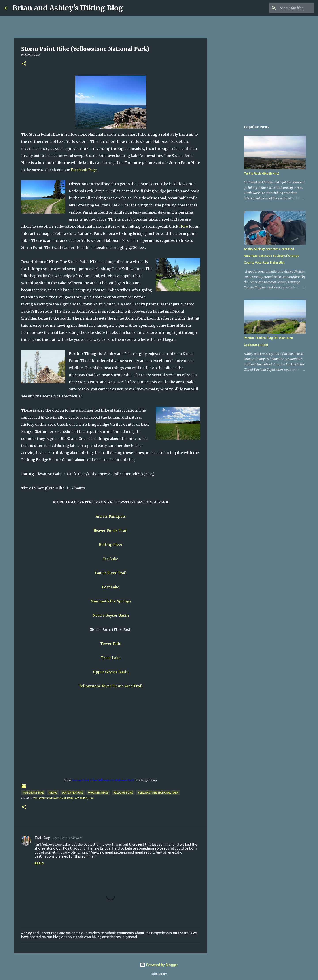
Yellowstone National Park (158, 793)
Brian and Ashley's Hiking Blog (68, 8)
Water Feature (73, 793)
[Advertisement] (230, 191)
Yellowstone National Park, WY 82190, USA (63, 798)
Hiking (53, 793)
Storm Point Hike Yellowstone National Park (103, 780)
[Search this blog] (291, 8)
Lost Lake (111, 587)
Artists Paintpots (111, 516)
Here (184, 226)
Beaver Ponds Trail (111, 530)
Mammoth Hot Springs (111, 601)
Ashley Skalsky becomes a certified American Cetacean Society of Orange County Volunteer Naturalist (272, 256)
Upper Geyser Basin (111, 672)
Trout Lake (111, 658)
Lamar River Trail (111, 573)
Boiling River (111, 545)
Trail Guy (42, 838)
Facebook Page (84, 170)
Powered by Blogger (159, 965)
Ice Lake (111, 559)
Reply (39, 863)
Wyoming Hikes (98, 793)
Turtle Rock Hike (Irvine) (262, 174)
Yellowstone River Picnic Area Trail (111, 686)
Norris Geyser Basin (111, 615)
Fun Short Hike (33, 793)
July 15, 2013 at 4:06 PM (67, 838)
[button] (24, 64)
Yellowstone (123, 793)
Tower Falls (111, 644)
